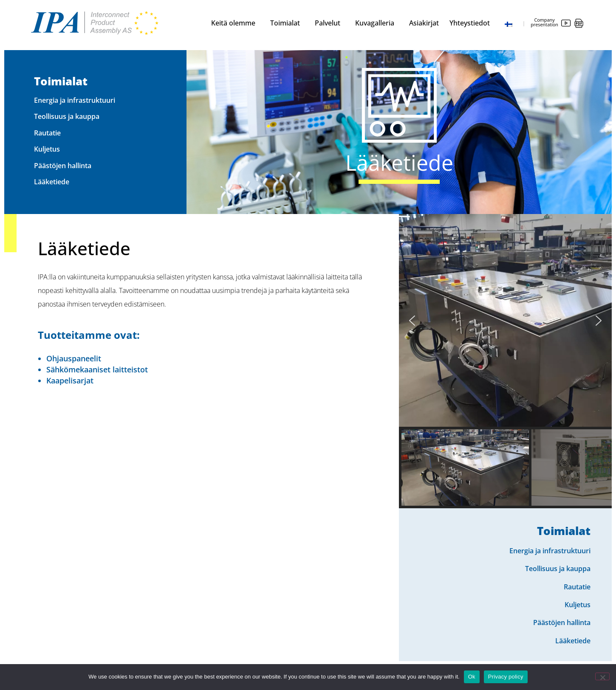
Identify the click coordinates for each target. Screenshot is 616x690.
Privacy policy (506, 677)
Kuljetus (47, 149)
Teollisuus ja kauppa (67, 116)
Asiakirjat (424, 23)
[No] (602, 676)
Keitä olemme (235, 23)
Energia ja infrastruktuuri (75, 100)
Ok (472, 677)
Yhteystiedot (472, 23)
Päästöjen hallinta (63, 166)
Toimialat (287, 23)
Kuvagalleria (377, 23)
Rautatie (47, 133)
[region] (505, 361)
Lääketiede (52, 182)
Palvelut (330, 23)
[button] (412, 321)
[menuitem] (512, 23)
